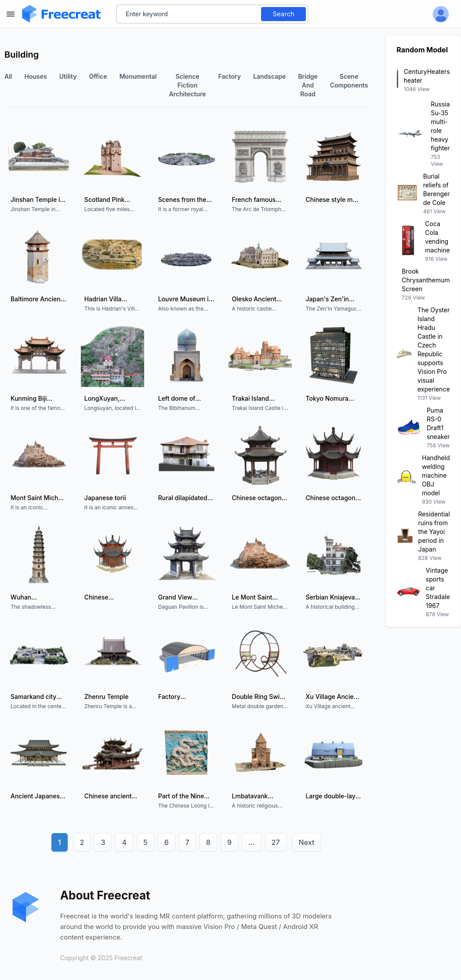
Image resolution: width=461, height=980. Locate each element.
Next (307, 842)
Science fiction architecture (187, 85)
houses (36, 76)
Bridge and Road (308, 85)
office (98, 76)
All (8, 76)
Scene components (349, 81)
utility (68, 76)
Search (283, 14)
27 (276, 842)
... (252, 842)
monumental (138, 76)
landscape (269, 76)
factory (230, 76)
